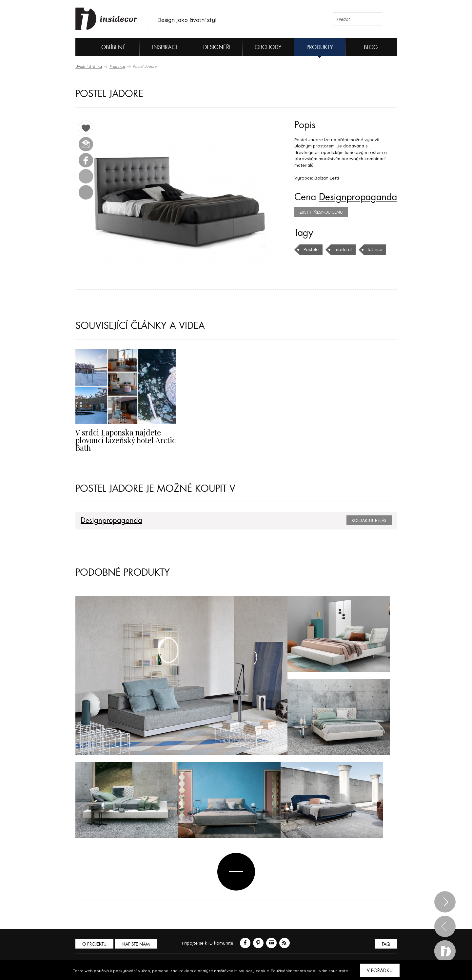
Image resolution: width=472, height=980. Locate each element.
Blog (371, 47)
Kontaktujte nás (369, 521)
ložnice (375, 249)
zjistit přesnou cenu (321, 212)
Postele (311, 249)
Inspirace (165, 47)
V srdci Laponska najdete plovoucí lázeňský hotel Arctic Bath (126, 440)
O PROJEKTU (94, 944)
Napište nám (136, 944)
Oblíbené (102, 47)
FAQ (386, 944)
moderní (343, 249)
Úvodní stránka (89, 67)
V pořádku (380, 970)
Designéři (217, 47)
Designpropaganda (358, 197)
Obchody (268, 47)
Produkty (320, 47)
